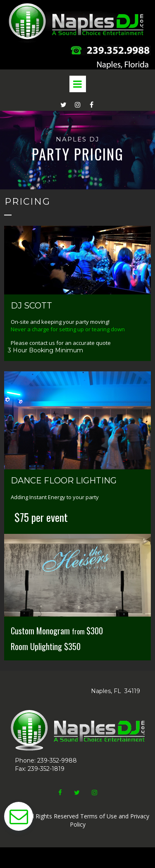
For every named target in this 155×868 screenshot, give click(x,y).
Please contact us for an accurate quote (61, 343)
